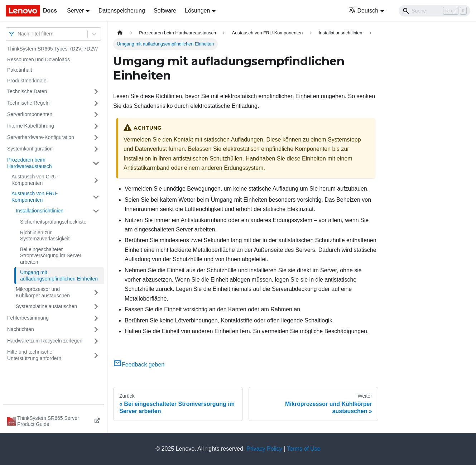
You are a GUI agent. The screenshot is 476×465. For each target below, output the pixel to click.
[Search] (434, 11)
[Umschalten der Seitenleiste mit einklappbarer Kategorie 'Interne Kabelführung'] (96, 126)
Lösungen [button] (197, 11)
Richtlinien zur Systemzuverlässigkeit (45, 236)
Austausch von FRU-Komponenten (35, 197)
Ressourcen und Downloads (39, 59)
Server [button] (75, 11)
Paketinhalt (20, 70)
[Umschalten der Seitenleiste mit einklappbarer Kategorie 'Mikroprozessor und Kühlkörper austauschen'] (96, 293)
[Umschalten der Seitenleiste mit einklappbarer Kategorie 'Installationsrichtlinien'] (96, 211)
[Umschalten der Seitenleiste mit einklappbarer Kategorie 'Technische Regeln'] (96, 103)
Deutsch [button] (364, 11)
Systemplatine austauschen (46, 306)
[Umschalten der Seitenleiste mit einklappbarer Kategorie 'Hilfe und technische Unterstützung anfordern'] (96, 355)
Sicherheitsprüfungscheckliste (53, 222)
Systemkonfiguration (30, 149)
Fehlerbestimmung (28, 318)
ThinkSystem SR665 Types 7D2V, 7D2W (52, 49)
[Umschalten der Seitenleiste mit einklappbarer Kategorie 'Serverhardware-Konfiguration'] (96, 138)
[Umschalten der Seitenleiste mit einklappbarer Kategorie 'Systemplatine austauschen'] (96, 307)
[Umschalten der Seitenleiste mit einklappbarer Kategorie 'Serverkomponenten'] (96, 115)
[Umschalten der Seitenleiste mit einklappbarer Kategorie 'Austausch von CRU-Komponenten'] (96, 180)
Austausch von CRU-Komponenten (35, 180)
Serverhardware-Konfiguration (41, 137)
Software (165, 11)
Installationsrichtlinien (40, 211)
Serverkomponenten (30, 114)
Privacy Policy (264, 449)
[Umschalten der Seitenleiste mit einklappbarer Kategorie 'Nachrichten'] (96, 330)
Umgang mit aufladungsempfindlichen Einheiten (59, 275)
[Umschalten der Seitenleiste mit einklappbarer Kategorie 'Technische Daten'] (96, 92)
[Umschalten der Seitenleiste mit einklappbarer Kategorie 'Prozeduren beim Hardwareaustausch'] (96, 163)
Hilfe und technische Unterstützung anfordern (34, 355)
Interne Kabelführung (31, 126)
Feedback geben (139, 365)
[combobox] (18, 34)
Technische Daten (27, 91)
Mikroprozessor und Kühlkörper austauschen (43, 292)
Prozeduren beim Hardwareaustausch (30, 163)
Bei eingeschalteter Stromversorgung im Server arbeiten (51, 256)
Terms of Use (303, 449)
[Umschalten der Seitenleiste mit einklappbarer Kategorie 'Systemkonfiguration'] (96, 149)
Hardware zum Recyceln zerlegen (45, 341)
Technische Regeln (28, 103)
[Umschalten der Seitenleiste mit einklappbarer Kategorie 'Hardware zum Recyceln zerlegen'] (96, 341)
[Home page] (120, 33)
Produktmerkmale (27, 81)
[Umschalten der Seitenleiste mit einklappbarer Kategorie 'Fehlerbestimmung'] (96, 318)
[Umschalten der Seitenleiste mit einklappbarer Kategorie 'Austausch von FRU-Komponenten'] (96, 197)
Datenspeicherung (122, 11)
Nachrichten (21, 329)
